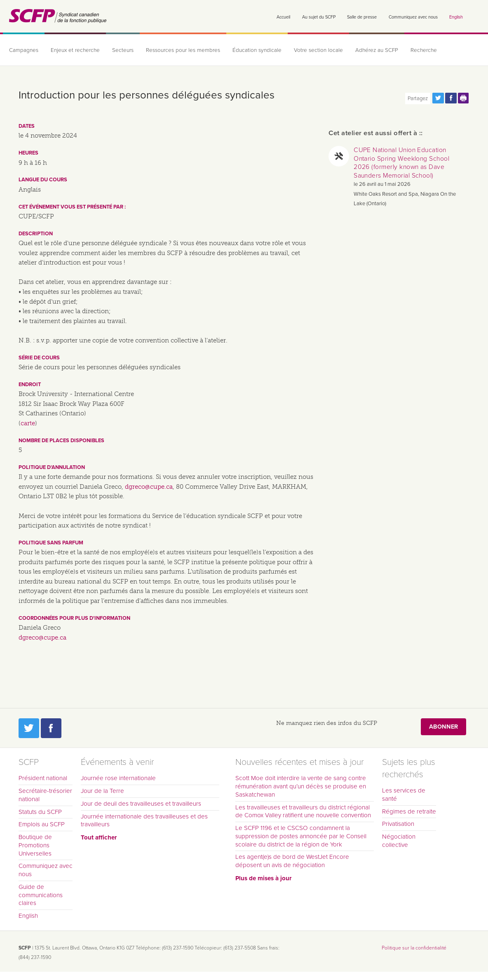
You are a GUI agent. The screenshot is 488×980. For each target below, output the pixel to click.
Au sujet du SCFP (319, 17)
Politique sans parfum (51, 543)
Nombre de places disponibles (61, 441)
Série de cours (39, 358)
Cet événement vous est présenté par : (72, 207)
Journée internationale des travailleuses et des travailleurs (144, 821)
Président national (43, 778)
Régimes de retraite (409, 811)
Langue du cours (43, 180)
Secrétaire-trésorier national (45, 795)
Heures (28, 153)
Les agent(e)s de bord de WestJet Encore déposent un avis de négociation (292, 861)
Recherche (424, 50)
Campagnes (24, 50)
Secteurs (123, 50)
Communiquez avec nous (413, 17)
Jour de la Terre (102, 791)
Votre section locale (318, 50)
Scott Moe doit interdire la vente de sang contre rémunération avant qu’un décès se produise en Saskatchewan (301, 786)
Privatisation (398, 824)
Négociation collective (399, 841)
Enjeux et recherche (75, 50)
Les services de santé (404, 795)
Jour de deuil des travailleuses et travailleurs (141, 804)
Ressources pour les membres (183, 50)
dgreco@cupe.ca (149, 487)
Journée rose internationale (118, 778)
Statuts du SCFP (40, 812)
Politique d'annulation (52, 467)
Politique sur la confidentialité (414, 948)
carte (28, 423)
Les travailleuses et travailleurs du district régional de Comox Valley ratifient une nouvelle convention (303, 811)
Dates (27, 126)
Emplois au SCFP (42, 824)
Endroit (30, 384)
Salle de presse (362, 17)
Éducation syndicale (257, 50)
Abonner (443, 727)
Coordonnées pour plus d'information (74, 618)
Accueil (283, 17)
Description (36, 234)
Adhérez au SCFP (377, 50)
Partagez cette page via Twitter (438, 98)
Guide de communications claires (41, 895)
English (456, 17)
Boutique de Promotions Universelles (35, 845)
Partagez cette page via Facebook (451, 98)
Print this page (464, 98)
